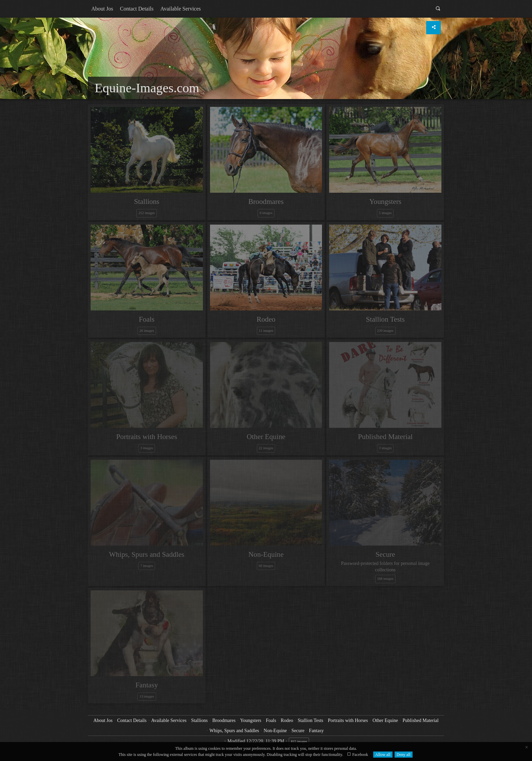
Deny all (404, 755)
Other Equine (385, 720)
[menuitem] (102, 9)
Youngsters (251, 720)
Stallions (199, 720)
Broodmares (224, 720)
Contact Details (137, 9)
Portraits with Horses (348, 720)
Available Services (181, 9)
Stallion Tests (310, 720)
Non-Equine (275, 731)
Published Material (421, 720)
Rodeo (287, 720)
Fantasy (317, 731)
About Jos (102, 9)
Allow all (383, 755)
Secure (298, 731)
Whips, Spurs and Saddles (234, 731)
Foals (271, 720)
